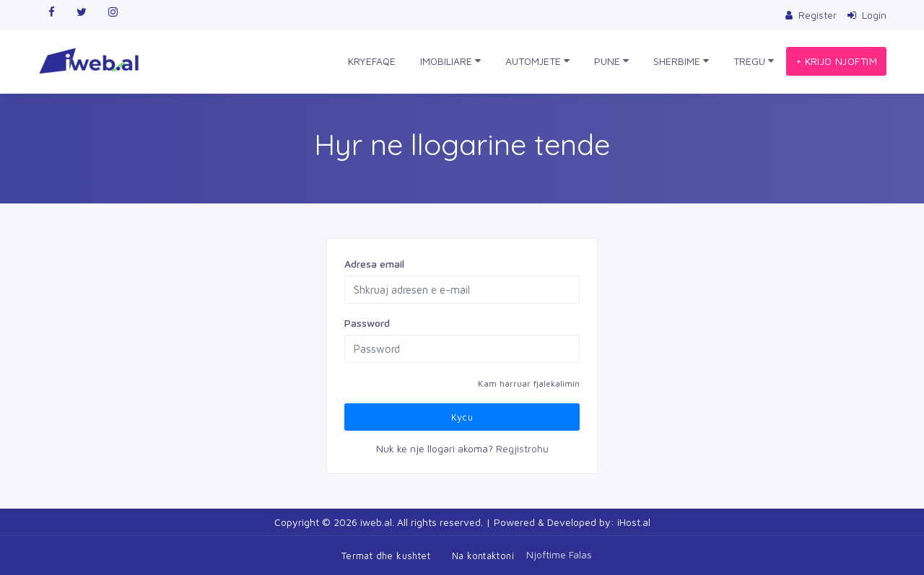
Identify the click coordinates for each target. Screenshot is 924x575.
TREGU (754, 61)
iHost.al (634, 522)
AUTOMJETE (537, 61)
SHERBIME (681, 61)
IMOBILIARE (450, 61)
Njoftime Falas (559, 554)
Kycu (462, 417)
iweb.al (376, 522)
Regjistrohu (522, 448)
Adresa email (374, 264)
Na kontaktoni (483, 556)
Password (367, 323)
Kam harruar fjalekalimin (529, 383)
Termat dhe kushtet (386, 556)
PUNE (611, 61)
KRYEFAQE (372, 61)
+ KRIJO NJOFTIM (836, 61)
